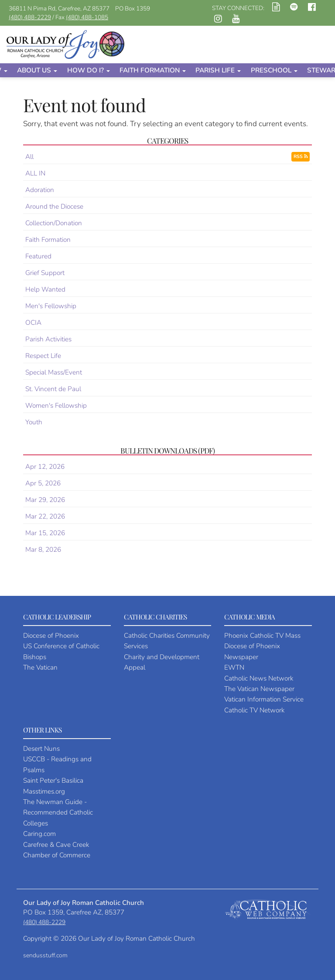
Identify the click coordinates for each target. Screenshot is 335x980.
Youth (34, 422)
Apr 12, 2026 (45, 466)
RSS (301, 156)
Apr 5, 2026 (43, 483)
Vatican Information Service (264, 699)
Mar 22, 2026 (45, 516)
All (29, 156)
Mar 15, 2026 (45, 533)
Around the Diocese (54, 206)
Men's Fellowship (51, 306)
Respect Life (43, 356)
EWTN (234, 667)
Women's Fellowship (56, 405)
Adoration (40, 190)
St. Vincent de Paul (53, 389)
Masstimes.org (44, 791)
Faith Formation (153, 70)
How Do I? (89, 70)
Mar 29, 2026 (45, 500)
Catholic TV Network (254, 710)
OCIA (33, 322)
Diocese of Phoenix (51, 635)
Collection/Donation (54, 223)
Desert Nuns (41, 748)
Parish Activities (48, 339)
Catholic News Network (259, 678)
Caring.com (39, 834)
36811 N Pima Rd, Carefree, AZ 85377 (59, 9)
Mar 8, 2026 (43, 549)
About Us (37, 70)
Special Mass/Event (54, 372)
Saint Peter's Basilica (53, 780)
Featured (38, 256)
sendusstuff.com (45, 955)
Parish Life (218, 70)
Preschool (274, 70)
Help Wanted (45, 289)
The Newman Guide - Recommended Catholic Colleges (58, 812)
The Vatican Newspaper (259, 689)
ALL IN (35, 173)
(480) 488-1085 (87, 17)
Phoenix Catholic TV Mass (262, 635)
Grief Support (45, 273)
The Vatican (40, 667)
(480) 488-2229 (30, 17)
